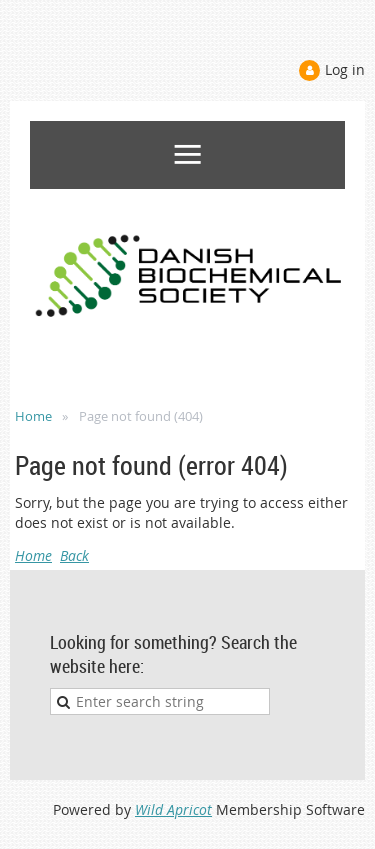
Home (33, 416)
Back (74, 555)
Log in (345, 69)
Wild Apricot (173, 809)
